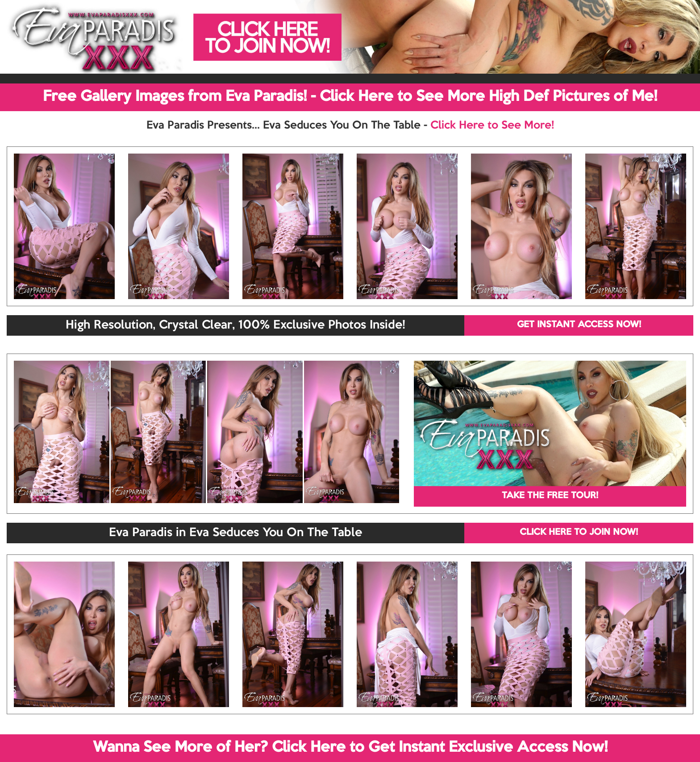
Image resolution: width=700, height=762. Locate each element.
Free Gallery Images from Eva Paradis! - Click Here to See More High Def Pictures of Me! (350, 97)
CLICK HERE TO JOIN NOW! (579, 533)
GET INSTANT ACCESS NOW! (579, 325)
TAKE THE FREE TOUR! (550, 496)
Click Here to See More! (492, 125)
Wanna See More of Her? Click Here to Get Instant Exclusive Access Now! (350, 748)
